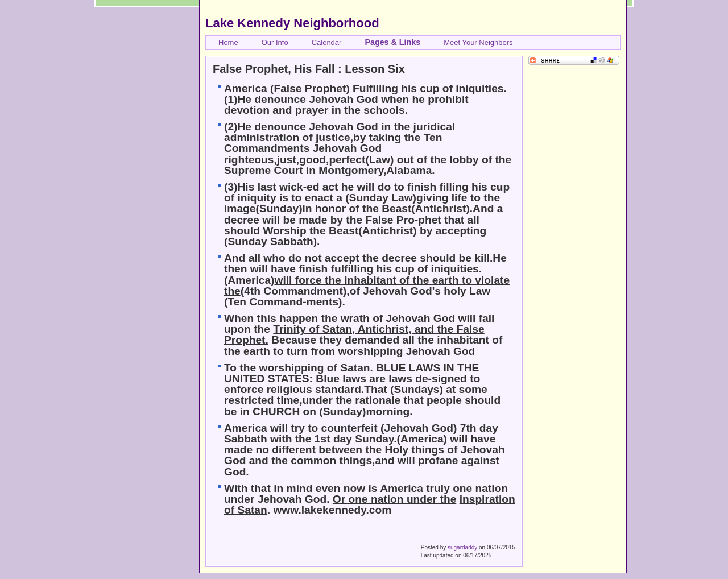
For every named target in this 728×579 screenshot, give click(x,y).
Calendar (327, 42)
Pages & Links (392, 42)
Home (228, 42)
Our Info (275, 42)
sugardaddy (462, 547)
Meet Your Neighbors (478, 42)
